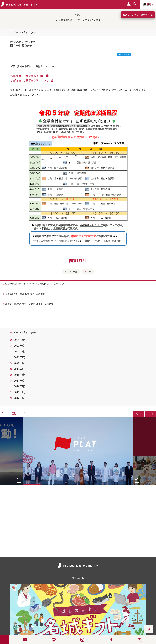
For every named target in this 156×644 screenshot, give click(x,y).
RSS (88, 272)
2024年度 (19, 340)
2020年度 (19, 363)
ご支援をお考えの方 (138, 15)
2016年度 (19, 386)
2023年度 (19, 346)
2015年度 (19, 392)
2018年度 (19, 375)
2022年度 (19, 351)
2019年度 (19, 369)
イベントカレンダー (25, 32)
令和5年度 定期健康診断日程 (27, 76)
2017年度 (19, 381)
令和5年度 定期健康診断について (29, 80)
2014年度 (19, 398)
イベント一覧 (71, 272)
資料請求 (78, 578)
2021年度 (19, 357)
